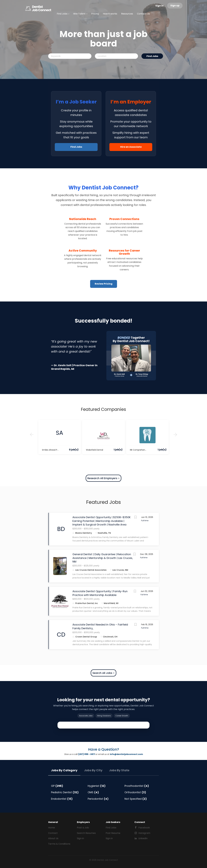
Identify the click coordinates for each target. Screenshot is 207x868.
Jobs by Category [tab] (64, 770)
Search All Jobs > (103, 673)
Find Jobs (152, 56)
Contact (53, 833)
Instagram (144, 833)
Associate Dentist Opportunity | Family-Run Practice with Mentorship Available (100, 593)
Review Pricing (104, 284)
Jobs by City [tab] (93, 770)
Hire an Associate (131, 147)
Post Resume (113, 833)
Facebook (144, 828)
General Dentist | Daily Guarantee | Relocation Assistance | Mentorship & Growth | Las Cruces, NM (103, 558)
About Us (53, 838)
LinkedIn (143, 838)
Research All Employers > (103, 478)
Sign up (175, 6)
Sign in (159, 6)
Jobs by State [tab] (119, 770)
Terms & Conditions (59, 844)
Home (52, 828)
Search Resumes (86, 833)
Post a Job (83, 828)
